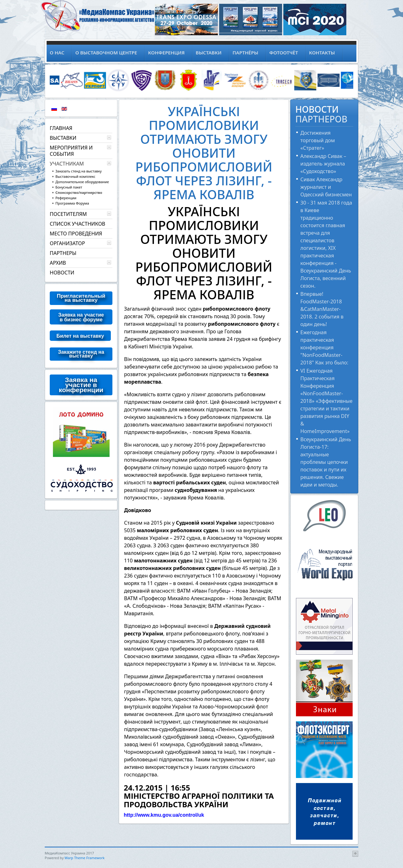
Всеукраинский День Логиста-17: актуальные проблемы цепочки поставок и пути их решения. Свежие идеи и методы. (326, 462)
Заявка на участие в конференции (81, 385)
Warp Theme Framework (85, 858)
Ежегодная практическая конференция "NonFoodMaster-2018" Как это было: (324, 347)
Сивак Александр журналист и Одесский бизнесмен (326, 187)
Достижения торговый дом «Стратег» (318, 140)
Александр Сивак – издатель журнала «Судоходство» (323, 164)
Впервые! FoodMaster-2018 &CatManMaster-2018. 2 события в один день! (322, 309)
